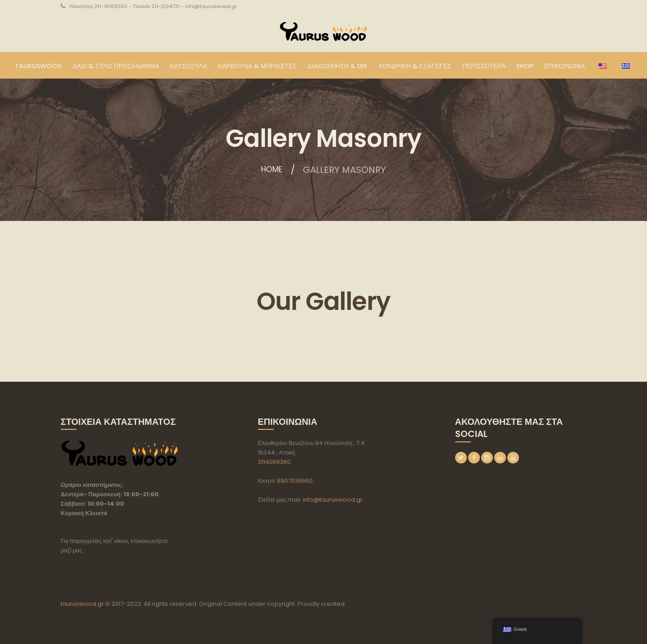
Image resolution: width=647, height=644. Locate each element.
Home (272, 170)
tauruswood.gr (82, 604)
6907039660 (295, 481)
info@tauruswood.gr (333, 500)
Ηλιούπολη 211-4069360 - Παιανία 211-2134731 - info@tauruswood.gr (153, 6)
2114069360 (274, 462)
